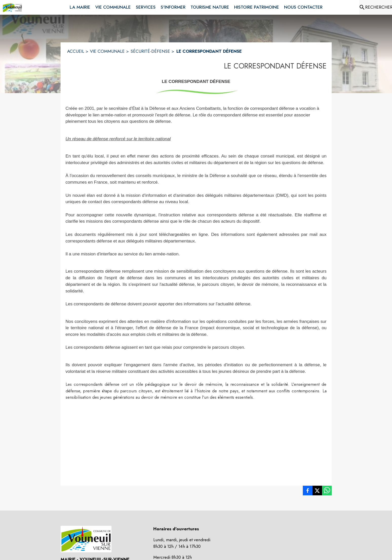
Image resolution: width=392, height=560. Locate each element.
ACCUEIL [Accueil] (76, 51)
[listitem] (308, 492)
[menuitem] (80, 6)
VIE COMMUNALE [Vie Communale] (107, 51)
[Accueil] (12, 7)
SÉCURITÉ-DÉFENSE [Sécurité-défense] (150, 51)
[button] (196, 91)
